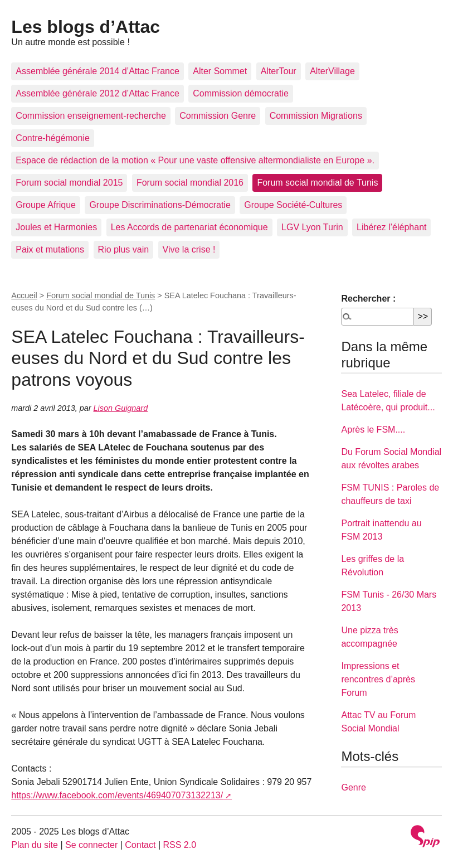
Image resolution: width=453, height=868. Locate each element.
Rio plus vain (124, 249)
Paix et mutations (50, 249)
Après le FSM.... (373, 430)
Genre (353, 787)
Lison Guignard (121, 408)
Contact (140, 845)
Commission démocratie (241, 93)
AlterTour (279, 71)
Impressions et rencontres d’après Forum (378, 679)
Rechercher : (368, 299)
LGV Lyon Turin (312, 227)
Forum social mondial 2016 (190, 183)
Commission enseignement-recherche (91, 116)
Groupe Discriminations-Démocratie (160, 205)
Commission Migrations (316, 116)
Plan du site (35, 845)
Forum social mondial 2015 (69, 183)
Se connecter (91, 845)
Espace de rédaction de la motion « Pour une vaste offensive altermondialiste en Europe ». (195, 160)
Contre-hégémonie (53, 138)
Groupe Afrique (46, 205)
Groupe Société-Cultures (293, 205)
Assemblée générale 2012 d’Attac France (98, 93)
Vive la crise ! (189, 249)
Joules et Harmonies (56, 227)
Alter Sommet (220, 71)
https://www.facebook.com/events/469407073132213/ (117, 795)
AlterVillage (332, 71)
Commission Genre (218, 116)
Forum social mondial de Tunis (317, 183)
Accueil (24, 295)
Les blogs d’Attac (86, 27)
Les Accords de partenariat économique (189, 227)
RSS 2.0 (180, 845)
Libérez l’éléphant (391, 227)
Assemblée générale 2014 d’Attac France (98, 71)
